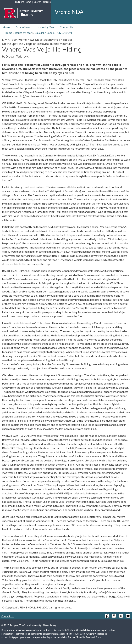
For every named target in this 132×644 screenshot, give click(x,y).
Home (6, 27)
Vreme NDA (69, 12)
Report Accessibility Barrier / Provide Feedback (71, 637)
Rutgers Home (23, 2)
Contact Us (67, 27)
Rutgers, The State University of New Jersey (33, 625)
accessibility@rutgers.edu (15, 637)
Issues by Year (46, 27)
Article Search (24, 27)
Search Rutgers (42, 2)
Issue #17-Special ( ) (53, 33)
